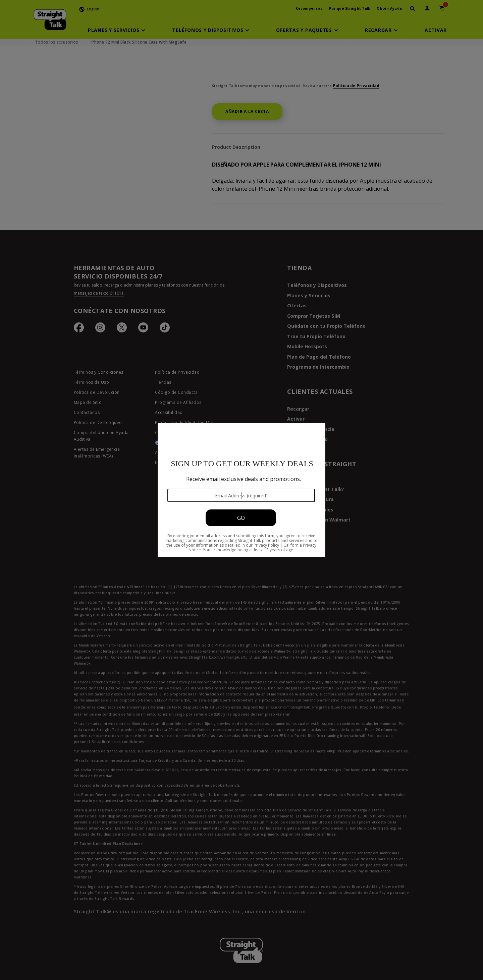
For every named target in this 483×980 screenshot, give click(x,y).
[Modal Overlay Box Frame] (241, 490)
